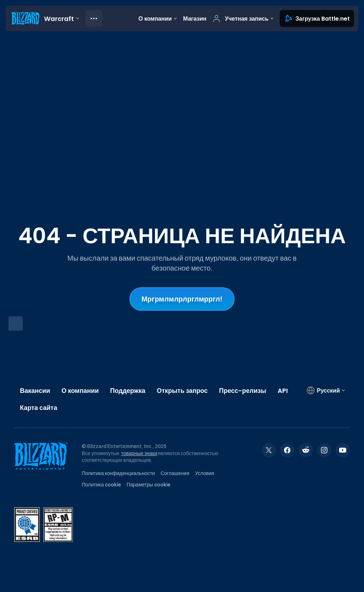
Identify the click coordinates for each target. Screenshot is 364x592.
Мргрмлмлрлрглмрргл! (182, 299)
